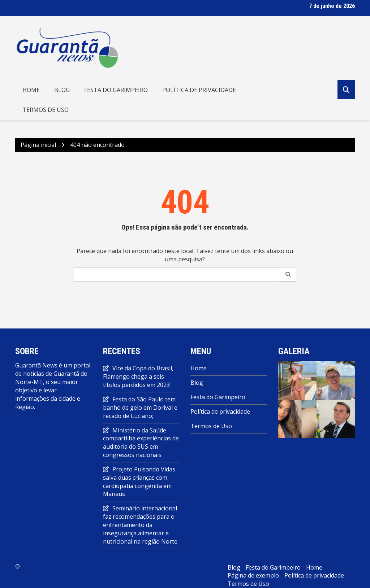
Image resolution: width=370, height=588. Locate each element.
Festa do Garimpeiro (116, 90)
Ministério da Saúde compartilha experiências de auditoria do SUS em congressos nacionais (141, 443)
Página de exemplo (253, 575)
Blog (62, 90)
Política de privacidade (199, 90)
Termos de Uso (46, 110)
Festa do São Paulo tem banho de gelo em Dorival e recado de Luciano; (140, 408)
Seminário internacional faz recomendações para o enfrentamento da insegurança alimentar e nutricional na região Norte (140, 525)
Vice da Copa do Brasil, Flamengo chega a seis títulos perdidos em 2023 (138, 376)
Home (31, 90)
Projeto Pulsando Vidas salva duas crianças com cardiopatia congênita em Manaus (139, 482)
